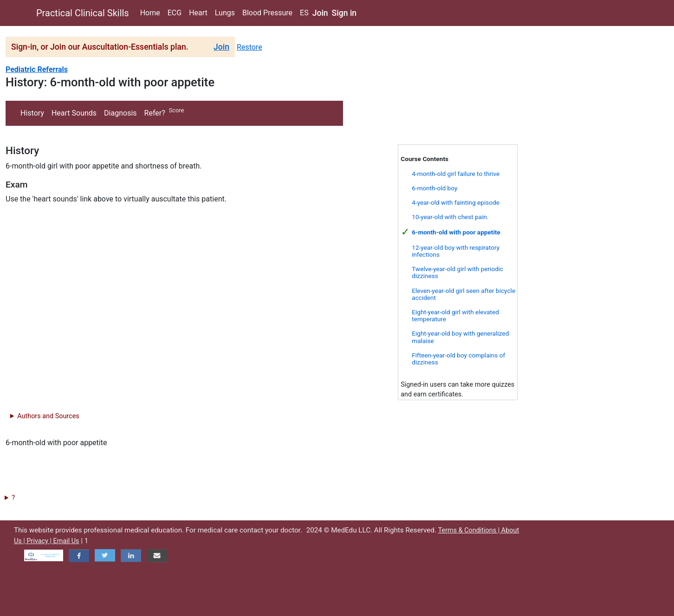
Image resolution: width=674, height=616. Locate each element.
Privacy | (40, 541)
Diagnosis (120, 113)
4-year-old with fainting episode (456, 202)
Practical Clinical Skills (83, 13)
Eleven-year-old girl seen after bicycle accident (463, 294)
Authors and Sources (48, 416)
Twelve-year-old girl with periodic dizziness (457, 272)
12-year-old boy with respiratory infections (456, 251)
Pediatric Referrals (37, 69)
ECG (175, 13)
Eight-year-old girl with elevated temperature (455, 315)
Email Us (66, 541)
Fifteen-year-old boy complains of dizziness (458, 359)
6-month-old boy (434, 188)
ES (304, 13)
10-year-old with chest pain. (450, 217)
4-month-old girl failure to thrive (456, 174)
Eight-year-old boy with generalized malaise (460, 337)
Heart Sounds (74, 113)
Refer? (155, 113)
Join (320, 13)
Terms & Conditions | (470, 530)
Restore (250, 47)
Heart (198, 13)
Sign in (344, 13)
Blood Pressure (267, 13)
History (32, 113)
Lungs (225, 13)
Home (150, 13)
